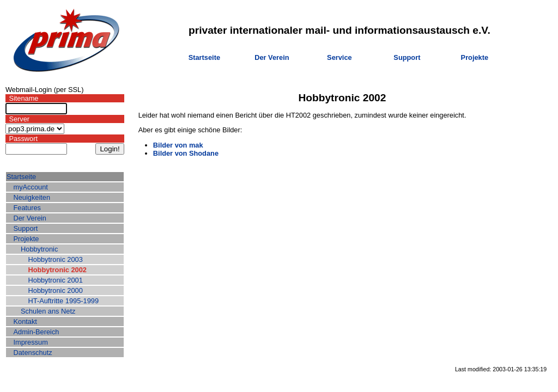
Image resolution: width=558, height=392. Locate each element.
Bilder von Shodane (186, 153)
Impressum (31, 342)
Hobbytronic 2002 (57, 270)
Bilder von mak (178, 145)
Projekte (475, 57)
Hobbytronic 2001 (56, 280)
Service (339, 57)
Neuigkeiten (32, 197)
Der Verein (272, 57)
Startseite (204, 57)
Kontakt (25, 321)
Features (28, 208)
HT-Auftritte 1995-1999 (63, 301)
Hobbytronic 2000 (56, 290)
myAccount (31, 187)
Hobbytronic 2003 (56, 259)
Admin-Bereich (37, 332)
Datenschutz (33, 353)
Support (407, 57)
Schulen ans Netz (48, 311)
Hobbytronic (39, 249)
